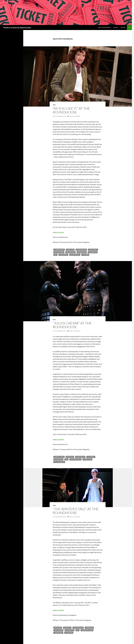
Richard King (82, 252)
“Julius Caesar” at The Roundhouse (72, 325)
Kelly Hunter (59, 630)
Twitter (116, 27)
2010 (54, 505)
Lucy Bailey (91, 457)
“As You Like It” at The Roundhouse (71, 110)
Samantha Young (87, 630)
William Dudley (59, 462)
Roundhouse (93, 252)
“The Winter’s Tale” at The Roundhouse (76, 511)
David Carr (70, 250)
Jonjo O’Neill (93, 250)
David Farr (58, 628)
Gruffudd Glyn (78, 628)
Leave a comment (75, 116)
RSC (56, 255)
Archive (123, 27)
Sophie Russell (75, 255)
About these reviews (104, 27)
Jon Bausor (89, 628)
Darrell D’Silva (59, 457)
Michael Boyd (71, 252)
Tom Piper (85, 255)
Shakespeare (64, 255)
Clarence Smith (59, 250)
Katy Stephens (59, 252)
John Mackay (80, 457)
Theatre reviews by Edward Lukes (17, 28)
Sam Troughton (76, 459)
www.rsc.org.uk (58, 232)
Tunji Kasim (69, 633)
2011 (54, 105)
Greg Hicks (70, 457)
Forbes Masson (81, 250)
